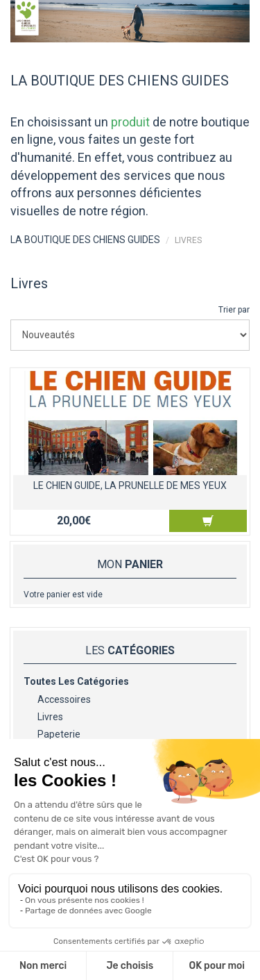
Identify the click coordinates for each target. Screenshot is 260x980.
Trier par (234, 310)
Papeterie (59, 734)
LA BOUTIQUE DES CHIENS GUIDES (85, 240)
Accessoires (64, 699)
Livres (50, 717)
